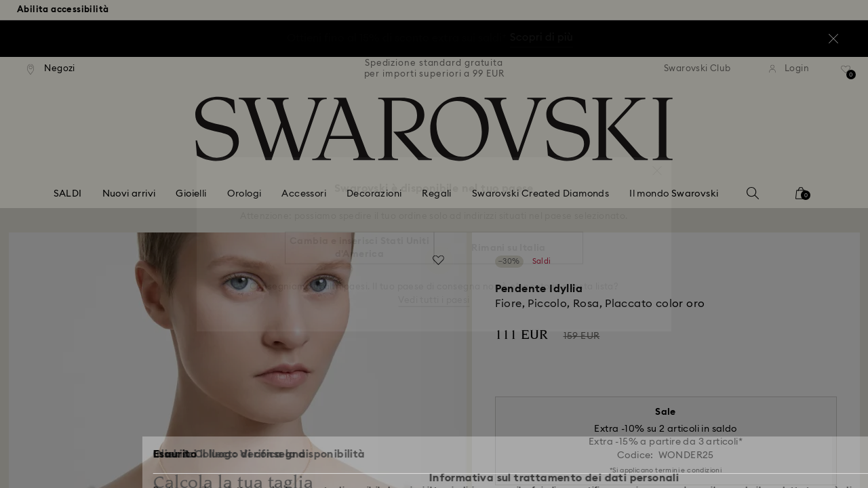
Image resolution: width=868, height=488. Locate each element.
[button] (657, 164)
